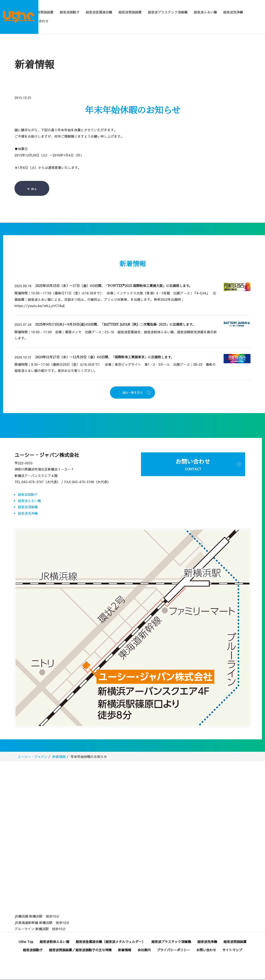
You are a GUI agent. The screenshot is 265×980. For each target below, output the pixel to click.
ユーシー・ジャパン (33, 748)
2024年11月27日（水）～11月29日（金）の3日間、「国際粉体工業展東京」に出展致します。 (105, 349)
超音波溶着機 (28, 499)
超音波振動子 (70, 12)
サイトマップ (232, 942)
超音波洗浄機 (233, 12)
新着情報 (59, 748)
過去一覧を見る (132, 384)
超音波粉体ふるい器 (54, 933)
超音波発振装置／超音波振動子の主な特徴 (80, 942)
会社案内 (144, 942)
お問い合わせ (39, 21)
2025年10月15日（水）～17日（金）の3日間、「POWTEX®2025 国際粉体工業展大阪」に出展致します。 (114, 278)
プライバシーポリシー (173, 942)
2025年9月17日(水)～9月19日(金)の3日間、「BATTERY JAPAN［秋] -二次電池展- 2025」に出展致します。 (115, 316)
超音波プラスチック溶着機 (168, 12)
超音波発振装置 (42, 12)
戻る (32, 180)
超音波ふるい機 (205, 12)
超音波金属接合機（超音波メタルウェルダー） (110, 933)
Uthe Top (26, 933)
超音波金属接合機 (99, 12)
